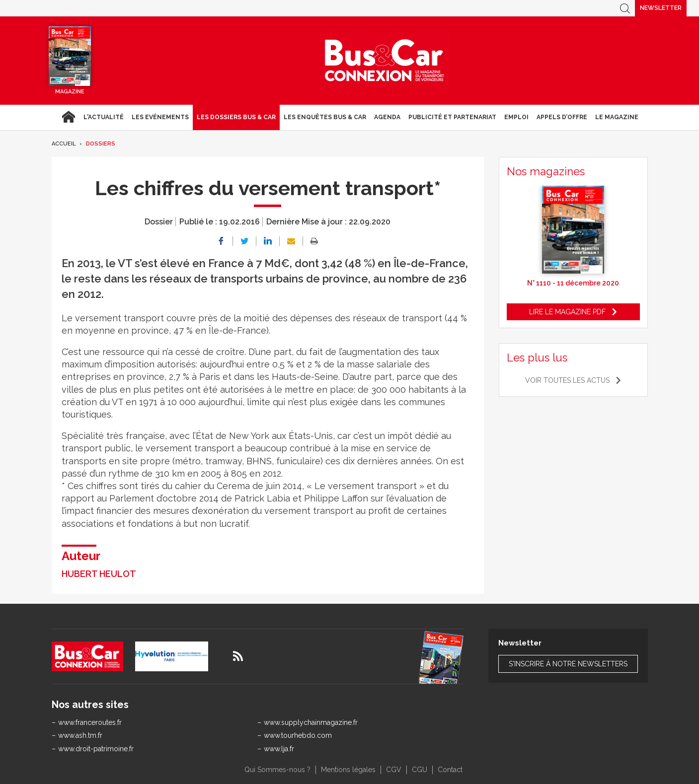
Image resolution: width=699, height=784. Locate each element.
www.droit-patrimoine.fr (96, 749)
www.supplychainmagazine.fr (311, 722)
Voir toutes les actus (567, 380)
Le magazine (617, 117)
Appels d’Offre (562, 117)
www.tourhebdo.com (298, 735)
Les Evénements (160, 117)
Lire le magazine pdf (567, 312)
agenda (387, 117)
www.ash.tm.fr (80, 735)
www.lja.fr (279, 749)
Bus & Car (385, 61)
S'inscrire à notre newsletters (568, 664)
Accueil (68, 117)
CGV (394, 770)
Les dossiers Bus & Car (236, 117)
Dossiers (101, 144)
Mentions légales (348, 770)
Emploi (516, 117)
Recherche (625, 8)
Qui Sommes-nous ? (277, 770)
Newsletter (661, 8)
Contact (450, 770)
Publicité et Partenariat (452, 117)
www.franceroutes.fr (90, 722)
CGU (420, 770)
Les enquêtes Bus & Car (325, 117)
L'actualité (104, 117)
